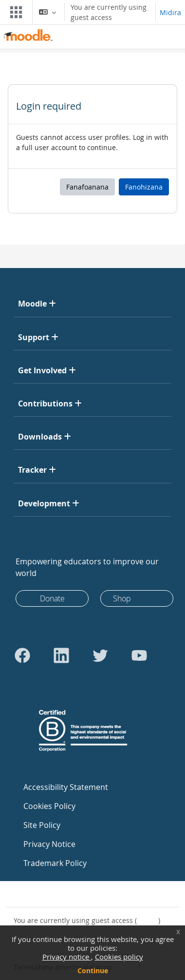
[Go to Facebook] (22, 655)
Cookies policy (119, 957)
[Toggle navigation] (14, 12)
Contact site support (53, 894)
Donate (52, 598)
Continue (93, 970)
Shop (122, 598)
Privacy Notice (49, 844)
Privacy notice (67, 957)
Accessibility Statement (66, 787)
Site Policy (42, 825)
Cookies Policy (49, 806)
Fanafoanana (87, 187)
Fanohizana (144, 187)
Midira (170, 12)
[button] (47, 12)
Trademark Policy (55, 863)
